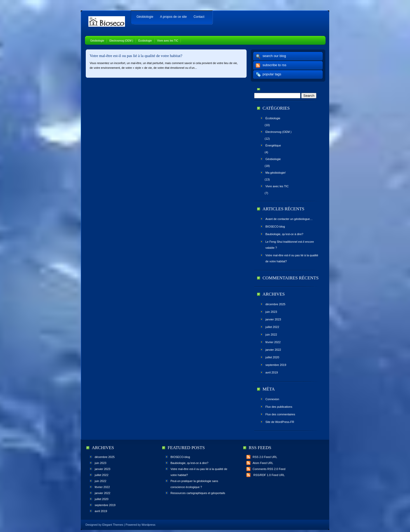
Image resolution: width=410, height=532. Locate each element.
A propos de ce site (173, 17)
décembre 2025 (275, 304)
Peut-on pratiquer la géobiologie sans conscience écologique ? (194, 484)
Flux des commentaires (280, 414)
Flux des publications (279, 407)
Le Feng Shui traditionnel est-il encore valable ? (290, 245)
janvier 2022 (273, 350)
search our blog (274, 56)
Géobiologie (145, 17)
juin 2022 (271, 335)
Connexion (272, 399)
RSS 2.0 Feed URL (262, 457)
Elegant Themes (113, 525)
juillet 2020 (272, 357)
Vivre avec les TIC (168, 41)
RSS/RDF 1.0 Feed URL (266, 475)
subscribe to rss (274, 65)
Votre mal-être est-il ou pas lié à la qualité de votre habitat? (136, 56)
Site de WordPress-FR (280, 422)
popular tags (272, 74)
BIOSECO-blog (275, 227)
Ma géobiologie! (276, 173)
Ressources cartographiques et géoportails (198, 493)
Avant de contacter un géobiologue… (289, 219)
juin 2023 (271, 312)
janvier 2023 (273, 319)
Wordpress (148, 525)
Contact (199, 17)
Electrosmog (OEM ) (121, 41)
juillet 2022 (272, 327)
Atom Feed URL (260, 463)
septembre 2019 (276, 365)
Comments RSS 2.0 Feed (266, 469)
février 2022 (273, 342)
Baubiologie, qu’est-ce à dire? (284, 234)
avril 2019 (272, 372)
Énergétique (273, 145)
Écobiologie (145, 41)
